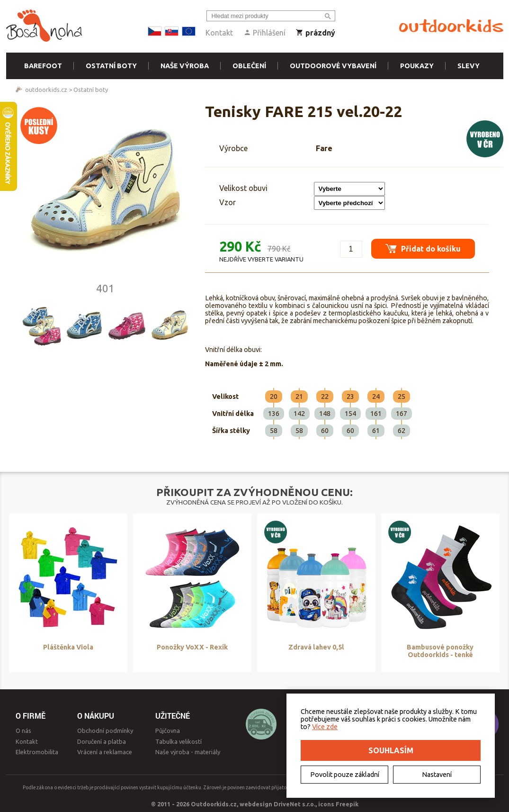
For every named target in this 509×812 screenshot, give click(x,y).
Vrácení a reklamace (105, 752)
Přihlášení (264, 33)
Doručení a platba (102, 741)
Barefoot (43, 66)
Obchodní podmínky (105, 731)
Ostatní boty (111, 66)
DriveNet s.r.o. (295, 804)
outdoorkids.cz (46, 90)
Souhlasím (391, 750)
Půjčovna (168, 731)
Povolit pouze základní (345, 775)
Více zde (325, 727)
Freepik (347, 804)
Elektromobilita (37, 752)
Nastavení (437, 775)
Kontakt (219, 33)
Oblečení (249, 66)
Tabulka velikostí (179, 741)
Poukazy (417, 66)
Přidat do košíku (423, 248)
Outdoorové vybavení (333, 66)
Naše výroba (185, 66)
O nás (23, 731)
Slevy (469, 66)
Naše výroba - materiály (188, 752)
